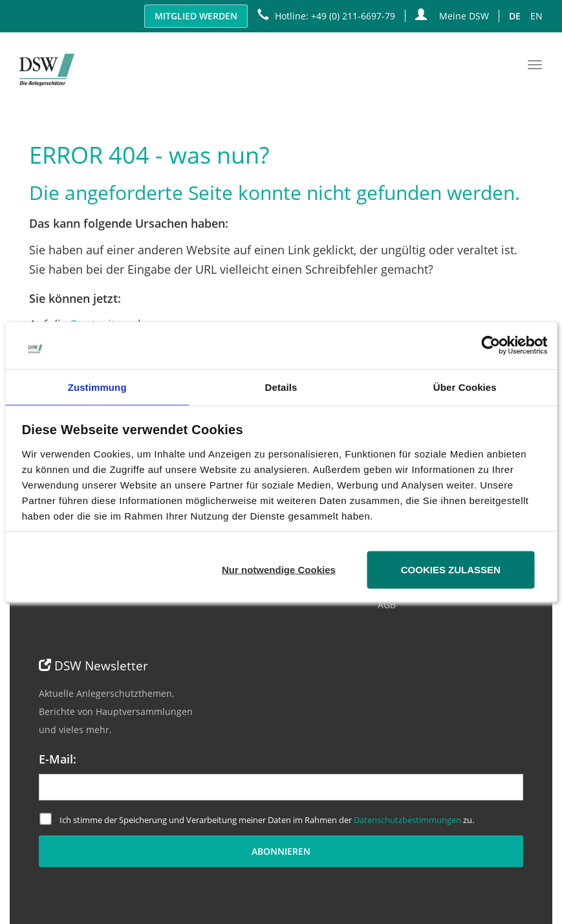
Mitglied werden (196, 16)
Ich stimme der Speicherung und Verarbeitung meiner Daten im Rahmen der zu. (257, 819)
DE (515, 16)
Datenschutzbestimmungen (407, 820)
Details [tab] (281, 387)
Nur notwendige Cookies (279, 569)
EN (536, 16)
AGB (387, 605)
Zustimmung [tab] (97, 387)
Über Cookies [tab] (465, 387)
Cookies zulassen (451, 569)
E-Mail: (58, 759)
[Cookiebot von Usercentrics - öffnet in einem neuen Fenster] (491, 346)
